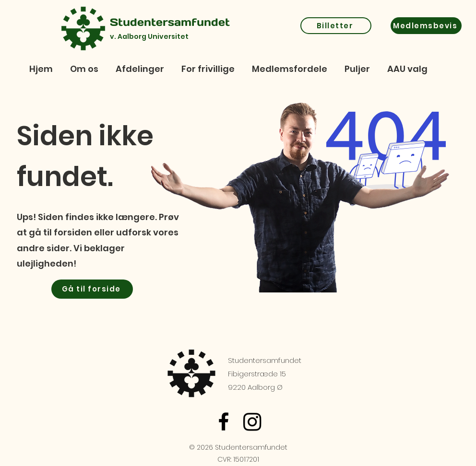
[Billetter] (336, 26)
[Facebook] (224, 421)
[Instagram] (252, 421)
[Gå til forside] (92, 289)
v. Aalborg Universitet (149, 36)
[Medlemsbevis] (426, 26)
